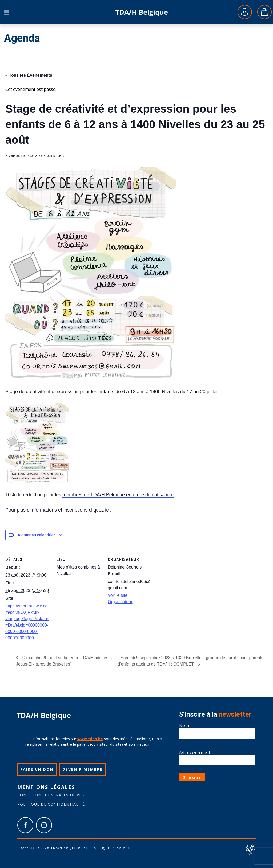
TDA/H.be (142, 12)
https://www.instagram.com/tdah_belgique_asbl (44, 825)
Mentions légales (46, 787)
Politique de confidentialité (51, 804)
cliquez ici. (100, 510)
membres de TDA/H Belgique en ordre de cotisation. (118, 495)
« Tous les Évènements (29, 75)
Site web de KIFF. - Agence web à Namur (250, 849)
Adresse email (217, 756)
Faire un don (37, 769)
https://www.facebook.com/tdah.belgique (25, 825)
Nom (217, 729)
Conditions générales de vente (54, 795)
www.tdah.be (90, 739)
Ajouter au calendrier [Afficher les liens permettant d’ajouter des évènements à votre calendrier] (36, 535)
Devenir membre (83, 769)
